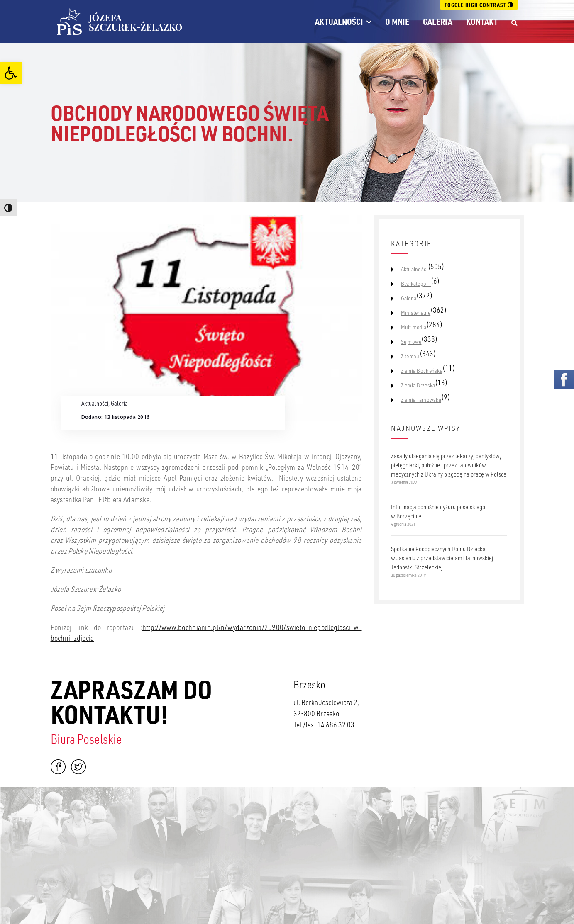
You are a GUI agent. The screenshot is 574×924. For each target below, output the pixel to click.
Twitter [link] (78, 767)
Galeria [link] (438, 22)
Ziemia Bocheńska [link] (422, 371)
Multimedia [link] (414, 327)
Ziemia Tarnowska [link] (421, 400)
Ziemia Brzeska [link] (418, 385)
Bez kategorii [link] (416, 284)
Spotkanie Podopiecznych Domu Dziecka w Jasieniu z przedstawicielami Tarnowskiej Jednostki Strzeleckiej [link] (442, 558)
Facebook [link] (58, 767)
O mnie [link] (397, 22)
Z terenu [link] (410, 356)
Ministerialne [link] (416, 313)
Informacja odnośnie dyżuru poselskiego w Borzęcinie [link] (438, 511)
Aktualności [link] (339, 22)
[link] (11, 73)
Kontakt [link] (482, 22)
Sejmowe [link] (411, 342)
